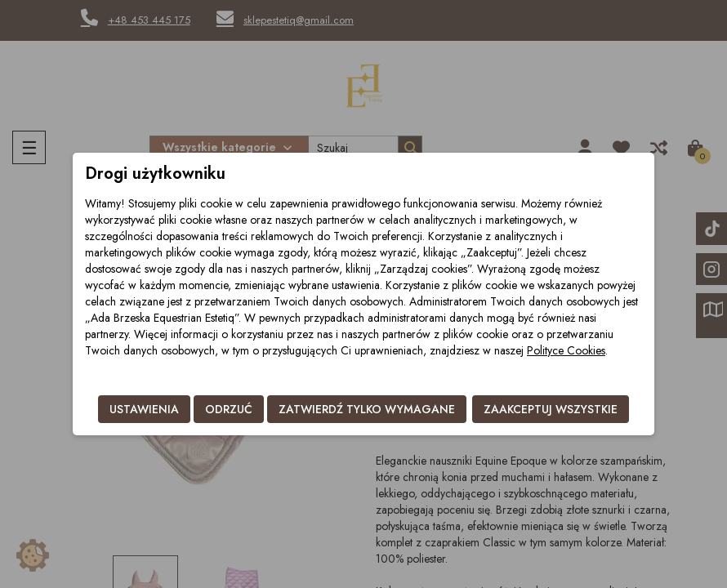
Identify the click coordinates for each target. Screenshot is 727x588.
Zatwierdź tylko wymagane (367, 409)
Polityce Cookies (566, 350)
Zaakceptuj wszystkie (551, 409)
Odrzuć (229, 409)
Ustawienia (144, 409)
